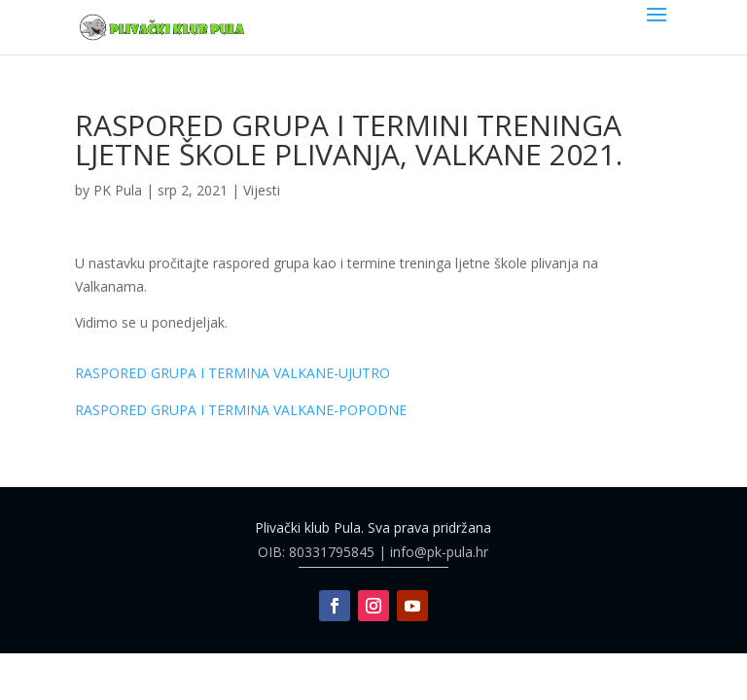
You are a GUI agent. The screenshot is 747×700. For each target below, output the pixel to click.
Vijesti (262, 190)
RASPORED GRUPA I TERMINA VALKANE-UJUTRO (232, 373)
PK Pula (118, 190)
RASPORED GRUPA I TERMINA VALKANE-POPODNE (241, 410)
